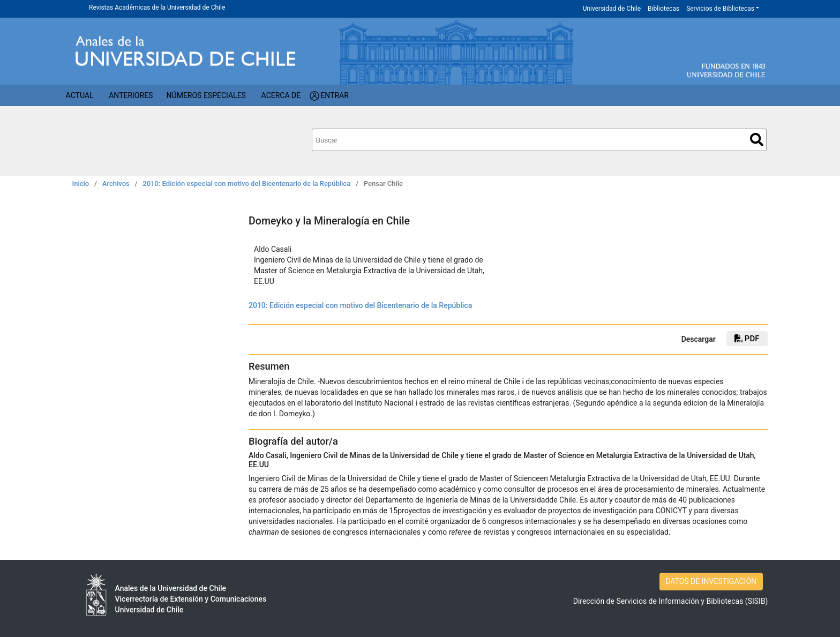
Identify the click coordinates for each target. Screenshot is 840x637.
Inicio (81, 183)
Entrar (335, 95)
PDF (747, 339)
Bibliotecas (663, 9)
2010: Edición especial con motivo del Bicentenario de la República (246, 183)
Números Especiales (206, 95)
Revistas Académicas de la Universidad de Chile (157, 8)
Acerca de (281, 95)
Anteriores (131, 95)
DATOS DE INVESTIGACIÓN (711, 581)
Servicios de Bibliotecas (720, 9)
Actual (80, 95)
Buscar (757, 140)
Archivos (116, 183)
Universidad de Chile (612, 9)
